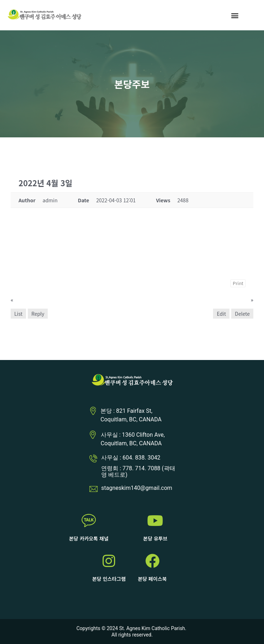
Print (238, 283)
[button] (235, 15)
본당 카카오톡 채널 (89, 538)
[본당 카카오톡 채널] (89, 521)
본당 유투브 (155, 538)
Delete (242, 314)
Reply (38, 314)
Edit (221, 314)
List (18, 314)
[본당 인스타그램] (109, 561)
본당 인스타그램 (109, 579)
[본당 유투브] (155, 521)
